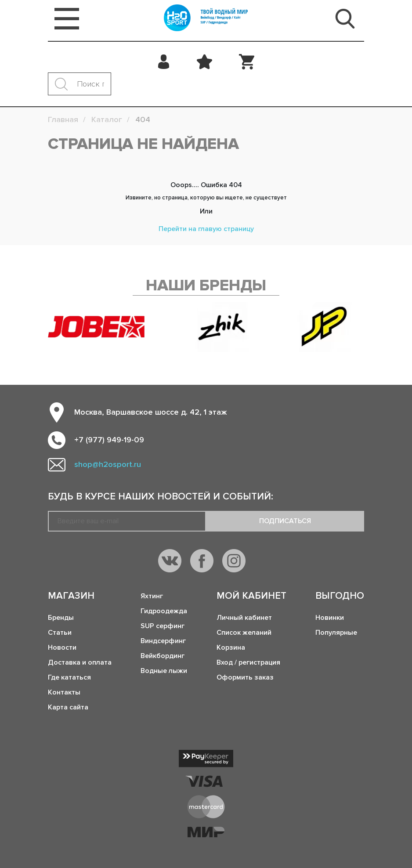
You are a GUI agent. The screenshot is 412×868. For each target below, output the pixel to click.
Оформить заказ (245, 677)
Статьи (60, 633)
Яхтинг (152, 596)
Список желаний (244, 633)
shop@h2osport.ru (108, 464)
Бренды (61, 618)
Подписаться (285, 521)
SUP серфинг (163, 626)
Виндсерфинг (163, 641)
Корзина (231, 647)
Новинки (330, 618)
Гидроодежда (164, 611)
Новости (62, 647)
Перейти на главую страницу (206, 229)
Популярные (336, 633)
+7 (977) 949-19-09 (109, 440)
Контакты (64, 692)
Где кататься (69, 677)
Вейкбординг (163, 656)
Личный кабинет (244, 618)
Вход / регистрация (248, 662)
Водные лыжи (164, 671)
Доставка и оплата (80, 662)
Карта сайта (68, 707)
